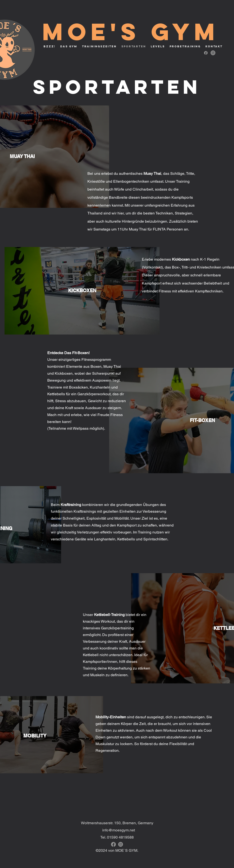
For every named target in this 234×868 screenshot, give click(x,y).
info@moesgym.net (119, 830)
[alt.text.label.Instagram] (213, 53)
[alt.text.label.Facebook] (206, 53)
